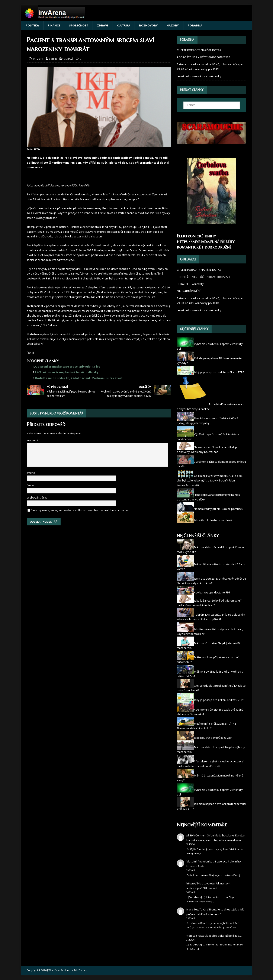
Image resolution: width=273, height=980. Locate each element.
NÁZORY (173, 26)
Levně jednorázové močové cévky (199, 76)
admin (53, 59)
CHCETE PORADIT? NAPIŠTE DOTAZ (199, 51)
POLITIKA (32, 26)
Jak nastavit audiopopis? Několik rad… (208, 886)
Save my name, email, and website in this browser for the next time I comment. (81, 510)
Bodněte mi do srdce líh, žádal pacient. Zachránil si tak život (79, 378)
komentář (33, 440)
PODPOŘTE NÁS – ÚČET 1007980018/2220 (204, 57)
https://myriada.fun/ (198, 242)
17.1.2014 (38, 59)
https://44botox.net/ (200, 884)
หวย (189, 936)
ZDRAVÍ (102, 26)
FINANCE (54, 26)
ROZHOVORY (148, 26)
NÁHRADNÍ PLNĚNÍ (189, 291)
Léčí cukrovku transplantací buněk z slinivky (67, 373)
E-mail (30, 485)
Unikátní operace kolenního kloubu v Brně (214, 864)
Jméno (31, 473)
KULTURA (123, 26)
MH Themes (81, 970)
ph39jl (190, 836)
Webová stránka (37, 498)
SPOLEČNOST (79, 26)
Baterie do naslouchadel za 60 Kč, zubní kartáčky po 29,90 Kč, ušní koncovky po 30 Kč (210, 67)
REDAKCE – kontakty (190, 284)
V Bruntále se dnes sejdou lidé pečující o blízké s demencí (215, 912)
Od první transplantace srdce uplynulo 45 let (68, 367)
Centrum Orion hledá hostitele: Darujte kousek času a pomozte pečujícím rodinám (216, 838)
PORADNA (195, 26)
